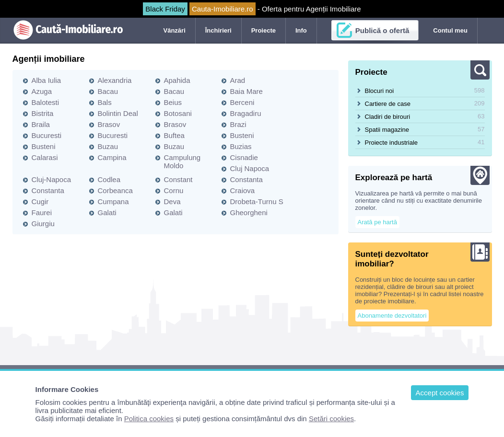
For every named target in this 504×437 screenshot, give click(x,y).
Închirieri (218, 30)
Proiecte (264, 30)
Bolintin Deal (118, 113)
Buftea (174, 135)
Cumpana (113, 201)
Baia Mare (246, 91)
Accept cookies (440, 393)
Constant (178, 179)
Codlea (109, 179)
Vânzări (175, 30)
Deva (172, 201)
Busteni (242, 135)
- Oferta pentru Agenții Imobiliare (252, 9)
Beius (173, 102)
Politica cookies (149, 419)
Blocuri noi (380, 91)
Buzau (108, 146)
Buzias (241, 146)
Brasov (109, 124)
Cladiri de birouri (388, 117)
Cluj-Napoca (52, 179)
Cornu (174, 190)
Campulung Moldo (182, 161)
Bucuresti (47, 135)
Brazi (238, 124)
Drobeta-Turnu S (257, 201)
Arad (238, 80)
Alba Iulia (47, 80)
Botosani (178, 113)
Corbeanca (115, 190)
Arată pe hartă (377, 222)
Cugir (40, 201)
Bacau (108, 91)
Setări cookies (331, 419)
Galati (107, 213)
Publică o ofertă (382, 30)
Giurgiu (43, 224)
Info (301, 30)
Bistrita (43, 113)
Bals (105, 102)
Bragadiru (246, 113)
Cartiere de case (388, 104)
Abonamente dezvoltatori (392, 316)
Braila (41, 124)
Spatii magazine (387, 130)
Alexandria (115, 80)
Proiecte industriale (392, 143)
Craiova (243, 190)
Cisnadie (244, 157)
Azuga (42, 91)
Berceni (242, 102)
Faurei (42, 213)
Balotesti (46, 102)
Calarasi (45, 157)
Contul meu (450, 30)
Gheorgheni (249, 213)
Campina (112, 157)
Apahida (177, 80)
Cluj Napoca (250, 168)
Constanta (246, 179)
